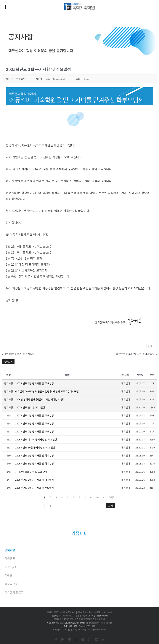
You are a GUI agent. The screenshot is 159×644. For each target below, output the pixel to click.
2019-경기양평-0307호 (98, 616)
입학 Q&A (10, 567)
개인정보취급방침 (63, 623)
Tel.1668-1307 (70, 626)
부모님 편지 (12, 584)
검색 (110, 506)
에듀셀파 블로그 (14, 592)
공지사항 (10, 550)
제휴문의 (83, 623)
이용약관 (51, 623)
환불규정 (75, 623)
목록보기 (8, 362)
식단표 (9, 575)
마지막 (112, 497)
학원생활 (10, 558)
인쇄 (150, 346)
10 (97, 497)
